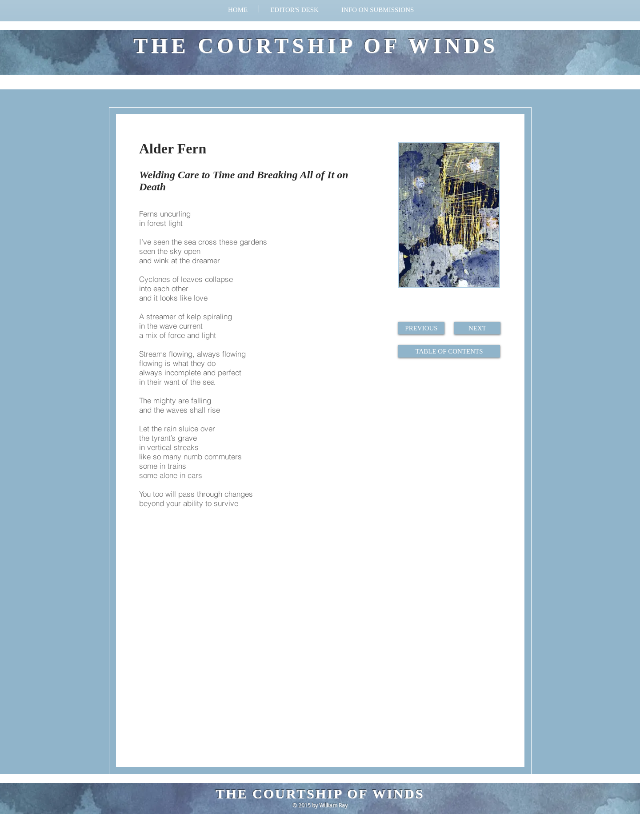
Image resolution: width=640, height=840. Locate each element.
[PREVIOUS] (421, 328)
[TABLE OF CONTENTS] (449, 351)
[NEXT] (477, 328)
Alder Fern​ (173, 149)
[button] (378, 9)
